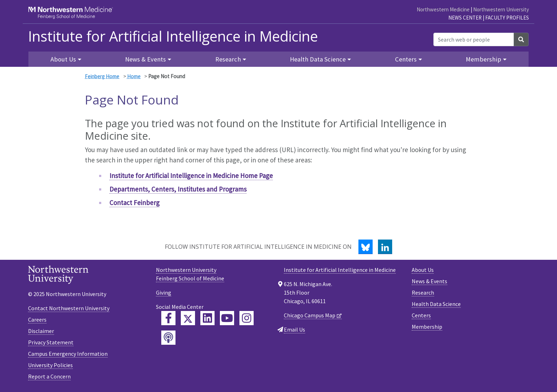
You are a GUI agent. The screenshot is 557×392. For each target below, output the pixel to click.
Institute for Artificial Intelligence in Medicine (173, 36)
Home (134, 76)
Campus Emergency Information (68, 354)
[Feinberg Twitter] (188, 318)
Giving (164, 292)
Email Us (294, 329)
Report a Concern (49, 376)
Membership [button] (483, 59)
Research (423, 292)
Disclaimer (41, 331)
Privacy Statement (51, 342)
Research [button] (228, 59)
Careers (37, 319)
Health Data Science (436, 304)
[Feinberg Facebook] (168, 318)
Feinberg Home (102, 76)
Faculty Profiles (507, 18)
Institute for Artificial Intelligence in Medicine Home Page (191, 176)
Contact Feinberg (134, 203)
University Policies (50, 365)
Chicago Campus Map (310, 315)
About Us (423, 270)
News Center (465, 18)
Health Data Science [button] (318, 59)
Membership (427, 327)
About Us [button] (63, 59)
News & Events (429, 281)
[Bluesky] (366, 247)
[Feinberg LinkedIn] (207, 318)
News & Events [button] (145, 59)
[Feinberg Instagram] (247, 318)
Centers (421, 315)
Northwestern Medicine (443, 9)
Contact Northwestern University (69, 308)
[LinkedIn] (385, 247)
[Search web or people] (474, 39)
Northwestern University (501, 9)
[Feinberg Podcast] (168, 338)
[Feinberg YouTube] (227, 318)
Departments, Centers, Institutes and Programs (178, 189)
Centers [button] (406, 59)
